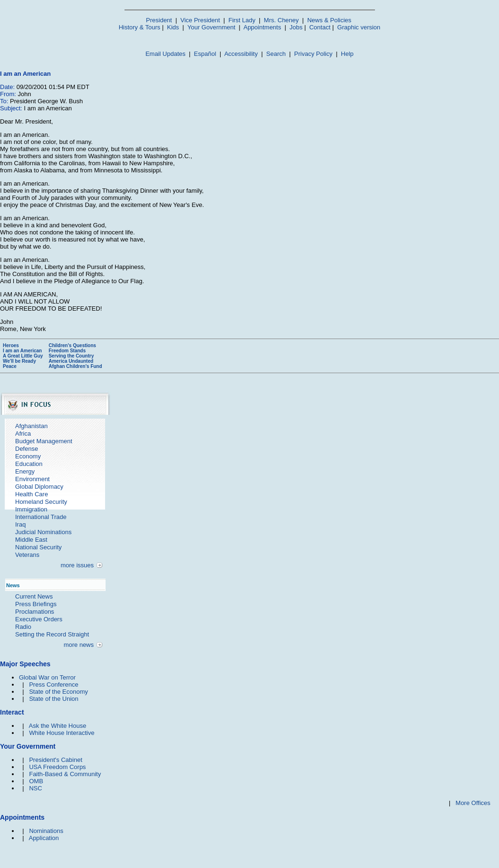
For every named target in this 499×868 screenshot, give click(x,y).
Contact (320, 27)
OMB (36, 781)
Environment (32, 479)
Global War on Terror (47, 677)
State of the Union (53, 699)
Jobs (296, 27)
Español (205, 54)
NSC (35, 788)
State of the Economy (58, 692)
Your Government (211, 27)
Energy (25, 471)
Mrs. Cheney (281, 20)
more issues (77, 565)
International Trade (41, 517)
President (159, 20)
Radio (23, 627)
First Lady (242, 20)
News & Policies (329, 20)
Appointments (262, 27)
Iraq (20, 524)
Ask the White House (58, 726)
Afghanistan (31, 426)
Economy (28, 456)
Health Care (31, 494)
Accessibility (241, 54)
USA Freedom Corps (57, 767)
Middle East (31, 540)
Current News (34, 596)
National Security (38, 547)
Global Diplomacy (39, 487)
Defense (27, 449)
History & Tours (140, 27)
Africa (23, 434)
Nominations (46, 831)
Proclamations (35, 612)
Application (44, 838)
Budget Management (44, 441)
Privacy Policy (313, 54)
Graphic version (359, 27)
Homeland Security (41, 502)
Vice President (200, 20)
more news (79, 645)
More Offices (473, 803)
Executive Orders (39, 619)
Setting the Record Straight (52, 634)
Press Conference (53, 685)
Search (276, 54)
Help (347, 54)
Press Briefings (36, 604)
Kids (173, 27)
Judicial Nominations (43, 532)
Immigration (31, 509)
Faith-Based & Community (65, 774)
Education (29, 464)
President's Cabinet (55, 760)
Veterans (27, 555)
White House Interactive (62, 733)
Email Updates (165, 54)
